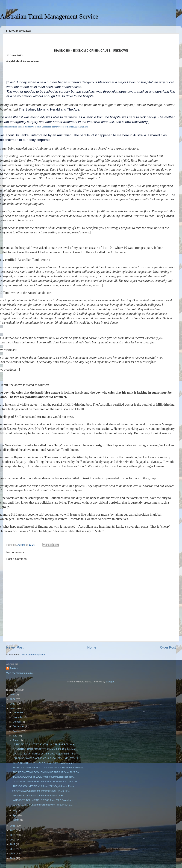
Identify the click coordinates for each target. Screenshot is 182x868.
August (17, 731)
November (19, 717)
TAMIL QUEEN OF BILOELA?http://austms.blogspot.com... (44, 777)
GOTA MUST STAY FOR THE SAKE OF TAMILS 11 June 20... (45, 782)
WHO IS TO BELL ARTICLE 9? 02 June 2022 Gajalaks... (42, 800)
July (15, 736)
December (19, 712)
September (19, 726)
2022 (13, 708)
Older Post (168, 647)
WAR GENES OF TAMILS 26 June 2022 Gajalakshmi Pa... (44, 754)
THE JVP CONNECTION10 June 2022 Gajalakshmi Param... (45, 786)
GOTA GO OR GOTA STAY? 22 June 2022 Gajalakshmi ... (43, 763)
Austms (14, 668)
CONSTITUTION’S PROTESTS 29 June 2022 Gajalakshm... (44, 749)
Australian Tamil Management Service (49, 16)
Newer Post (15, 647)
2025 (13, 695)
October (17, 722)
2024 (13, 699)
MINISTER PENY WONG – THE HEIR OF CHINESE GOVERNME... (49, 768)
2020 (13, 830)
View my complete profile (19, 673)
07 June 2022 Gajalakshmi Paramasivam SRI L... (40, 796)
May (15, 811)
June (16, 740)
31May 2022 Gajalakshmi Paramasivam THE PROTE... (42, 805)
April (15, 815)
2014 (13, 858)
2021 (13, 826)
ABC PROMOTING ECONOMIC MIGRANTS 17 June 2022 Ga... (47, 772)
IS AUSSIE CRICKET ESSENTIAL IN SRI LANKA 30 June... (44, 744)
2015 (13, 854)
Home (92, 647)
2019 (13, 835)
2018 (13, 840)
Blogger (110, 682)
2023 (13, 704)
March (16, 820)
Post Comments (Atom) (33, 655)
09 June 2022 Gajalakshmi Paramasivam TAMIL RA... (41, 791)
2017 (13, 844)
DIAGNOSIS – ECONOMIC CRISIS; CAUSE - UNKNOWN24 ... (46, 758)
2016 (13, 849)
